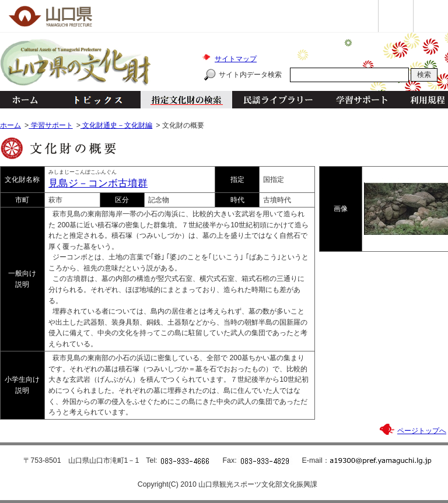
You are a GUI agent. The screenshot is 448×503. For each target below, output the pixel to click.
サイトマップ (236, 59)
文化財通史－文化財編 (116, 125)
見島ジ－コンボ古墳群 (98, 183)
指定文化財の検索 (186, 100)
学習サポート (362, 100)
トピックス (95, 100)
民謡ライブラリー (278, 100)
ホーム (24, 100)
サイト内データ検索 (250, 75)
